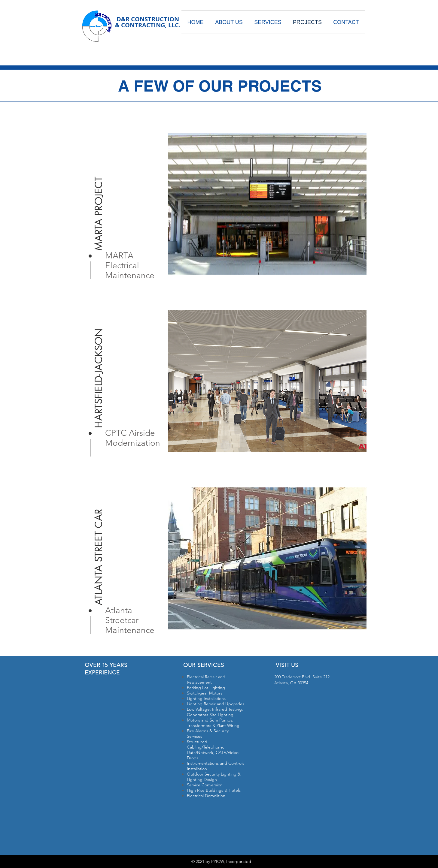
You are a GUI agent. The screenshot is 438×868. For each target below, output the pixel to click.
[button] (99, 201)
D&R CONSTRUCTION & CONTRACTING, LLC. (148, 22)
